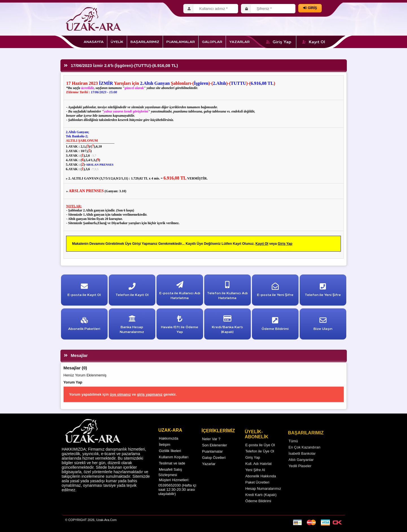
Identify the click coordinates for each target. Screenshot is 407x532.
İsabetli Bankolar (302, 462)
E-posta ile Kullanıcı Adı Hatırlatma (180, 292)
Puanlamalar (213, 458)
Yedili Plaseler (300, 474)
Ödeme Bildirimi (258, 508)
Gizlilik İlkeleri (170, 456)
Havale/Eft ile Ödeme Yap (180, 326)
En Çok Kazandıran (305, 456)
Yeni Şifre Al (255, 477)
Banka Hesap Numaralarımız (132, 326)
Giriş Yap (279, 42)
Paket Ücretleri (257, 490)
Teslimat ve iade (172, 468)
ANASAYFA (94, 41)
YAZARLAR (240, 41)
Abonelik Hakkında (261, 484)
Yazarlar (209, 470)
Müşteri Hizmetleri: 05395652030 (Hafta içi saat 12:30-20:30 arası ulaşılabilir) (177, 492)
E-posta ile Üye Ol (260, 452)
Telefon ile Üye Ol (260, 459)
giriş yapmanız (150, 402)
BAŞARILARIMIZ (145, 41)
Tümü (293, 449)
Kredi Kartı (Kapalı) (261, 502)
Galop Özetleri (214, 464)
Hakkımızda (169, 443)
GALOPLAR (212, 41)
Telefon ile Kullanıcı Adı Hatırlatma (227, 292)
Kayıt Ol (314, 42)
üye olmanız (120, 402)
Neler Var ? (211, 445)
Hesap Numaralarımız (263, 496)
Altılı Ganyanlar (301, 468)
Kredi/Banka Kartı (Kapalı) (227, 326)
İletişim (165, 449)
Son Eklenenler (215, 451)
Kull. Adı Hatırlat (259, 471)
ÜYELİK (117, 41)
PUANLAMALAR (181, 41)
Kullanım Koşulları (174, 462)
